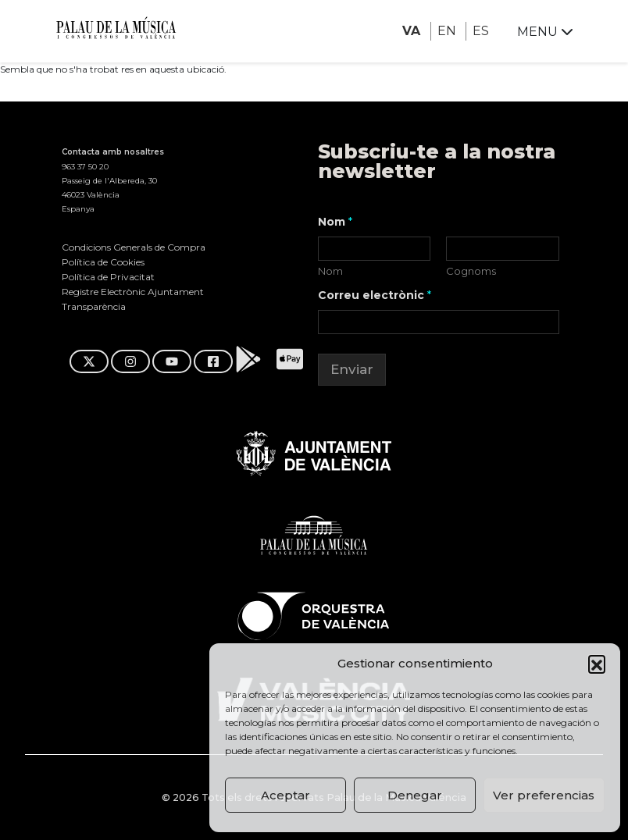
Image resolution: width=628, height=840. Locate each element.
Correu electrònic (375, 295)
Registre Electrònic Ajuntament (133, 292)
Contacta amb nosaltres (113, 152)
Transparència (94, 306)
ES (481, 31)
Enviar (352, 369)
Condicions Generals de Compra (134, 247)
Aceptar (285, 795)
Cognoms (472, 271)
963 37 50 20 (85, 167)
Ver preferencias (544, 795)
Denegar (415, 795)
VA (411, 31)
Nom (330, 271)
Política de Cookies (103, 262)
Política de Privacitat (108, 277)
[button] (597, 664)
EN (447, 31)
